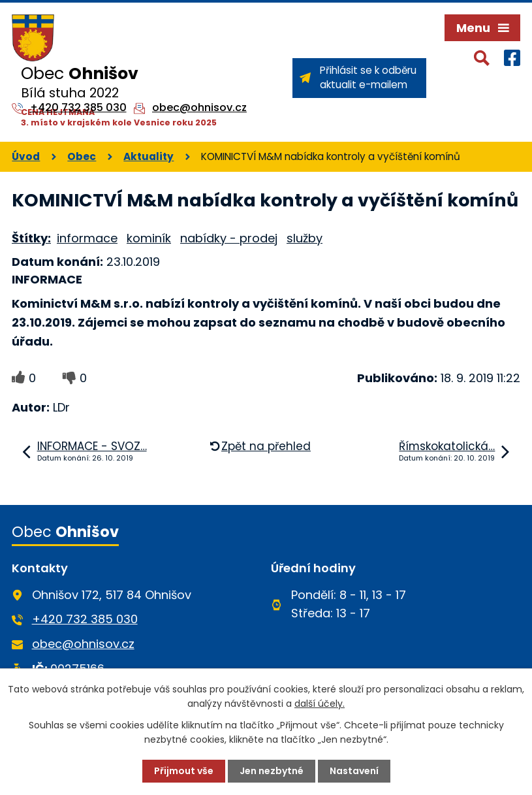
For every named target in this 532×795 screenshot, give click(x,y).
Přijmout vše (184, 771)
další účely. (320, 704)
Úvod (26, 156)
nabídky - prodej (229, 238)
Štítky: (31, 238)
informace (87, 238)
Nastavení (354, 771)
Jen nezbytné (272, 771)
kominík (149, 238)
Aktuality (149, 156)
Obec (82, 156)
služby (305, 238)
